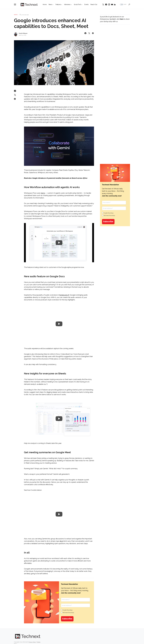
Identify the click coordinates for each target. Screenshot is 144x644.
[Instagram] (109, 4)
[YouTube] (112, 4)
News (16, 15)
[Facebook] (106, 4)
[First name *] (75, 600)
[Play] (59, 243)
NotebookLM (64, 295)
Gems (43, 193)
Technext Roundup (67, 613)
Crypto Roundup (67, 610)
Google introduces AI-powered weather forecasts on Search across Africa (60, 178)
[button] (15, 4)
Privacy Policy (32, 636)
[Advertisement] (115, 60)
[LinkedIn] (115, 4)
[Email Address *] (75, 605)
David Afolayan (23, 33)
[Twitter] (103, 4)
